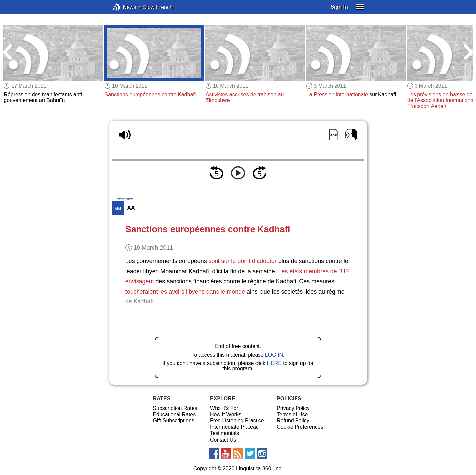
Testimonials (224, 433)
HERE (274, 363)
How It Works (226, 414)
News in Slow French (126, 7)
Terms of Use (292, 414)
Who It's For (224, 408)
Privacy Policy (293, 408)
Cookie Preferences (300, 427)
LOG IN (274, 355)
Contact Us (223, 440)
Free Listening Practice (237, 421)
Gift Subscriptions (173, 421)
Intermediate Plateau (234, 427)
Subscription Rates (175, 408)
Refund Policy (293, 421)
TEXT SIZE (125, 199)
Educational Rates (174, 414)
